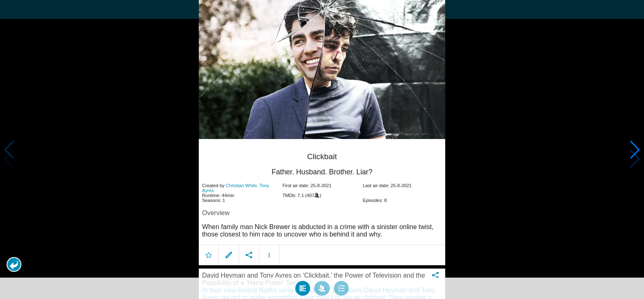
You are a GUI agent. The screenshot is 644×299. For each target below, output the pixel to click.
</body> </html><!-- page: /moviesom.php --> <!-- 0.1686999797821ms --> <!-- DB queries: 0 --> (322, 149)
